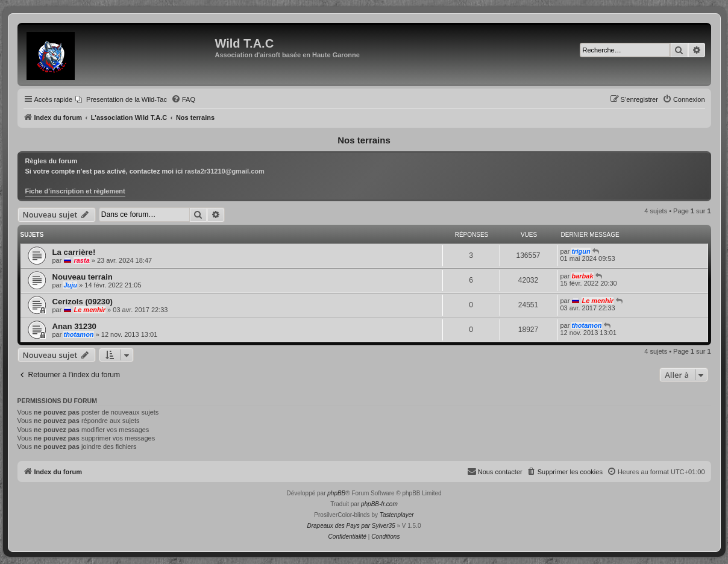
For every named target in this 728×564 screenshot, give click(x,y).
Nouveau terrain (83, 277)
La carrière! (74, 252)
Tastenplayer (397, 515)
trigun (581, 251)
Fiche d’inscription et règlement (75, 191)
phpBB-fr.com (379, 504)
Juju (70, 285)
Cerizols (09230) (83, 302)
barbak (582, 276)
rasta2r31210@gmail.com (224, 171)
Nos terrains (364, 140)
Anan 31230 (74, 326)
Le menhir (89, 310)
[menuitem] (121, 99)
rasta (81, 260)
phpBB (336, 493)
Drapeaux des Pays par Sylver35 (351, 526)
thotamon (78, 334)
